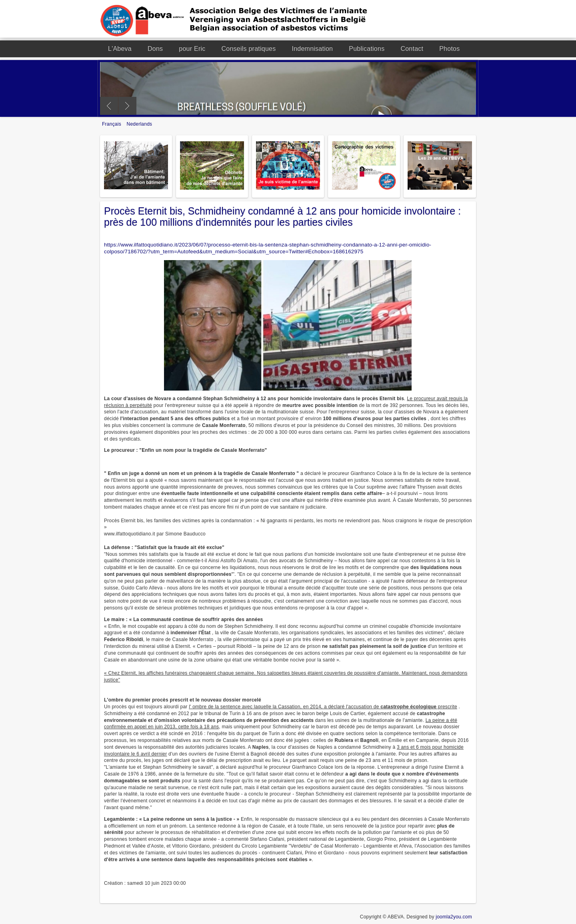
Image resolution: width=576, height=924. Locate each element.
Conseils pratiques (249, 49)
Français (112, 124)
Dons (155, 49)
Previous (109, 106)
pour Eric (192, 49)
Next (127, 106)
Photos (449, 49)
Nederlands (140, 124)
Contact (412, 49)
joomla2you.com (454, 917)
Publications (367, 49)
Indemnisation (312, 49)
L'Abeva (120, 49)
